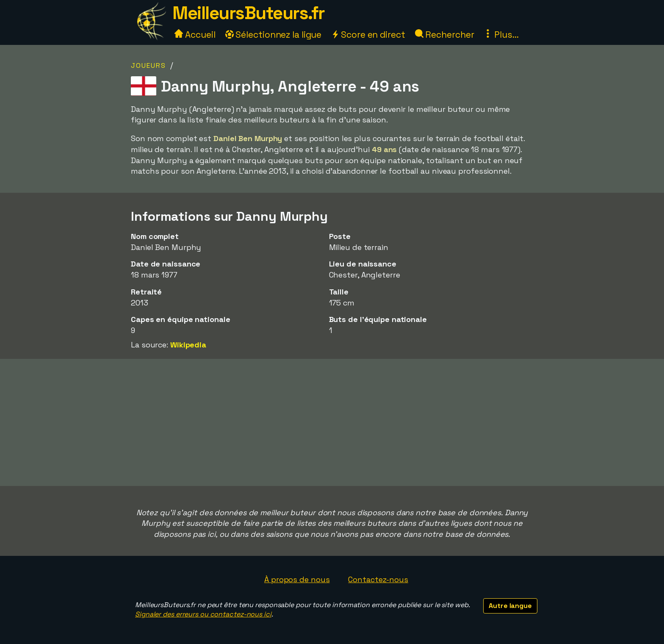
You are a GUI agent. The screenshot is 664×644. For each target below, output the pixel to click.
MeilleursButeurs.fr (249, 13)
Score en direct (368, 35)
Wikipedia (188, 345)
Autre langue (510, 606)
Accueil (195, 35)
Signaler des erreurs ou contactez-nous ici (203, 614)
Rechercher (445, 35)
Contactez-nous (378, 579)
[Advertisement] (332, 422)
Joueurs (148, 65)
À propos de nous (297, 579)
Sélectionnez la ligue (274, 35)
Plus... (501, 35)
